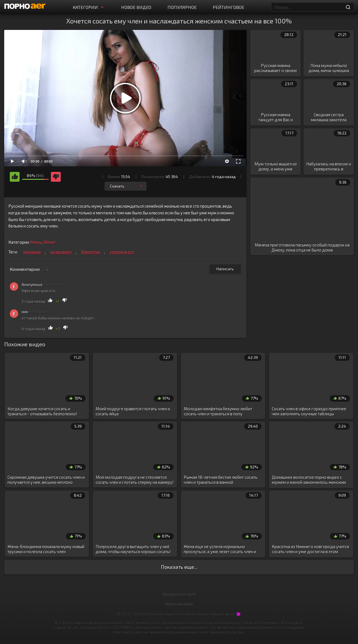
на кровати (61, 252)
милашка (32, 252)
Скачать (127, 186)
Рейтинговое (229, 7)
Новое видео (136, 7)
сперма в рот (122, 252)
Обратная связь (179, 604)
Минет (50, 242)
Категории (89, 7)
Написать (225, 269)
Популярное (182, 7)
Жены (36, 242)
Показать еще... (179, 567)
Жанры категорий (179, 594)
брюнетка (91, 252)
